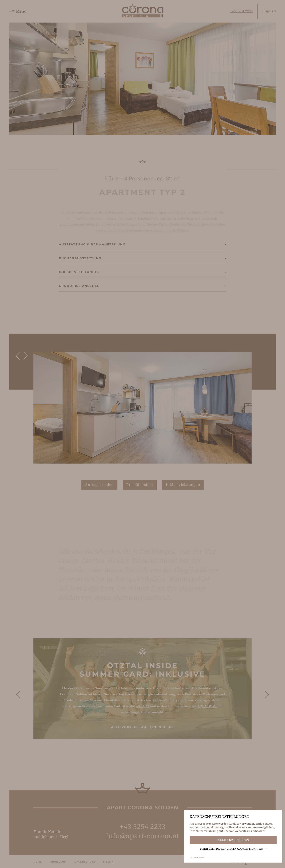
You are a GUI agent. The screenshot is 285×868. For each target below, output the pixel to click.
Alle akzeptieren (233, 840)
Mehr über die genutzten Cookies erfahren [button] (233, 849)
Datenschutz (197, 858)
